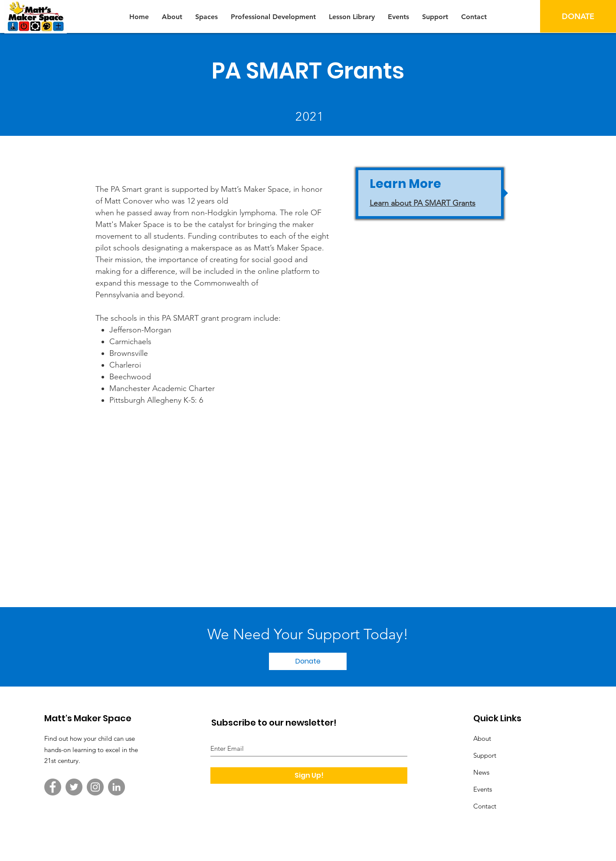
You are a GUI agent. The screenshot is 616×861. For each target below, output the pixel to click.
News (481, 772)
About (482, 738)
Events (483, 789)
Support (485, 755)
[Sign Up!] (309, 776)
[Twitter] (74, 787)
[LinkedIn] (116, 787)
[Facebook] (53, 787)
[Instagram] (95, 787)
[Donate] (308, 661)
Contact (485, 806)
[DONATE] (578, 16)
